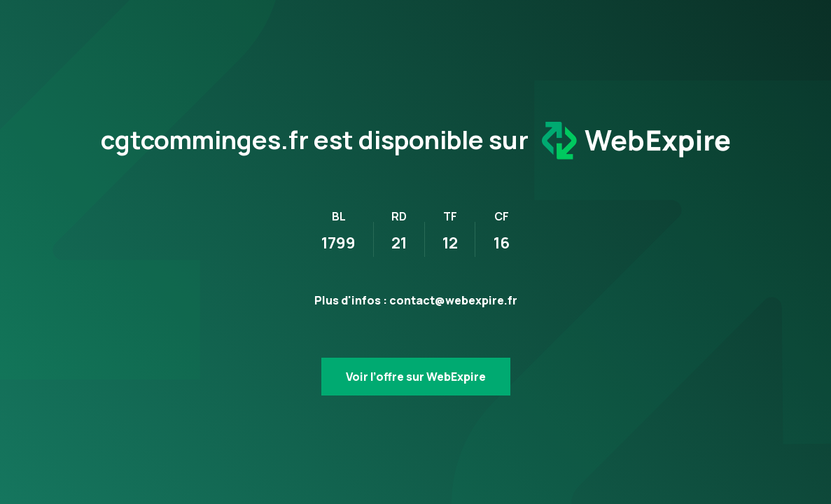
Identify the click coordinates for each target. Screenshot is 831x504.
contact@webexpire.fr (453, 300)
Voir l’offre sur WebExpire (416, 377)
